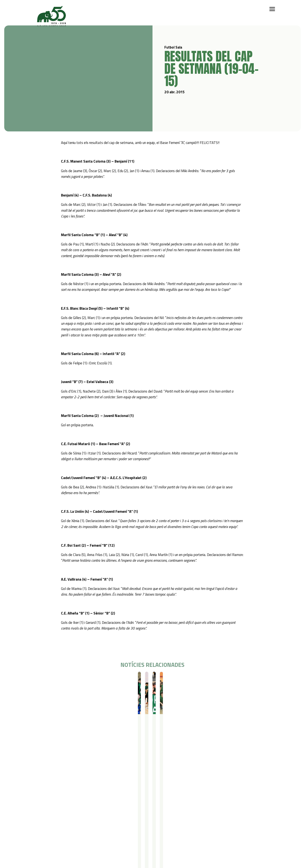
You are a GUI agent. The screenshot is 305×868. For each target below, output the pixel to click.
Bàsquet (56, 814)
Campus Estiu (91, 803)
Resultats (58, 679)
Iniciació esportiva (62, 803)
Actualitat (155, 798)
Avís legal (37, 840)
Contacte (178, 798)
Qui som (36, 798)
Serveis (117, 798)
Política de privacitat (45, 835)
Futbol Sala (44, 679)
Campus (89, 798)
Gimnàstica (58, 820)
